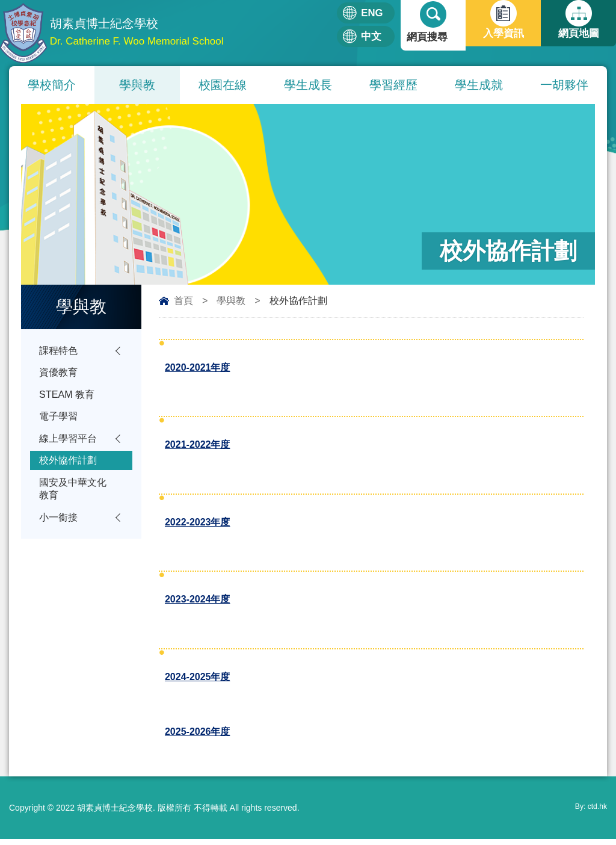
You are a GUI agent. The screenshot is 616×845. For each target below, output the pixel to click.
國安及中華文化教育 (75, 499)
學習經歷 (393, 85)
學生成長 (308, 85)
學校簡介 (52, 85)
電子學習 (60, 422)
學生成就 (479, 85)
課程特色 (60, 351)
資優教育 (60, 375)
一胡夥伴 (564, 85)
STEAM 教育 (68, 398)
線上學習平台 (70, 445)
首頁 (183, 301)
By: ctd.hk (589, 814)
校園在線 (223, 85)
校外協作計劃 (70, 469)
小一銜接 (60, 530)
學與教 (137, 85)
